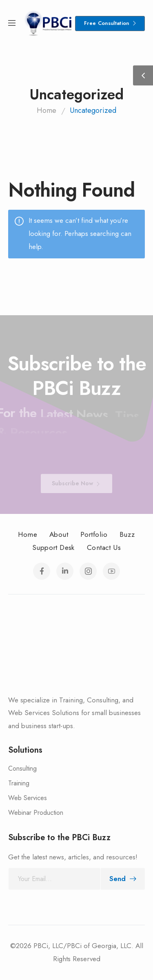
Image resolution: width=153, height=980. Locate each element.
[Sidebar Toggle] (143, 75)
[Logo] (48, 24)
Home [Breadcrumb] (47, 110)
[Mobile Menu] (12, 24)
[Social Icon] (42, 571)
